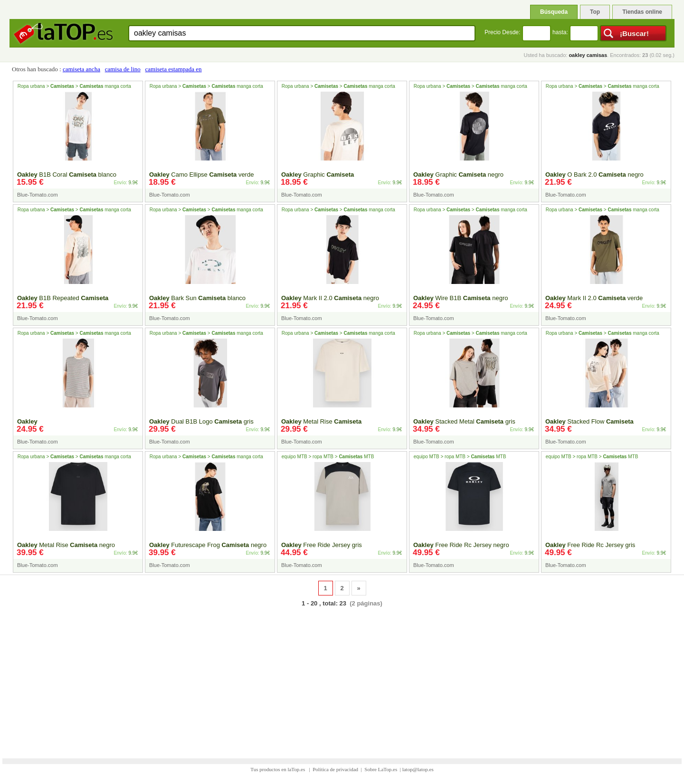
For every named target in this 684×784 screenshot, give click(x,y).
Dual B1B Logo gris (201, 421)
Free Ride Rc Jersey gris (590, 545)
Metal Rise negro (66, 545)
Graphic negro (458, 175)
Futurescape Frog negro (208, 545)
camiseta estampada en (174, 69)
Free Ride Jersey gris (322, 545)
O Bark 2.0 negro (594, 175)
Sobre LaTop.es (381, 769)
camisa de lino (123, 69)
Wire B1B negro (461, 298)
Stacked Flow (589, 421)
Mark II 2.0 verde (594, 298)
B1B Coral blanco (67, 175)
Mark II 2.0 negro (330, 298)
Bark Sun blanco (197, 298)
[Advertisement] (342, 677)
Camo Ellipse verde (201, 175)
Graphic (318, 175)
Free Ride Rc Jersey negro (461, 545)
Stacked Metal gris (464, 421)
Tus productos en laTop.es (278, 769)
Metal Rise (321, 421)
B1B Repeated (63, 298)
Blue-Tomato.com (38, 195)
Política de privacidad (335, 769)
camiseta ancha (81, 69)
